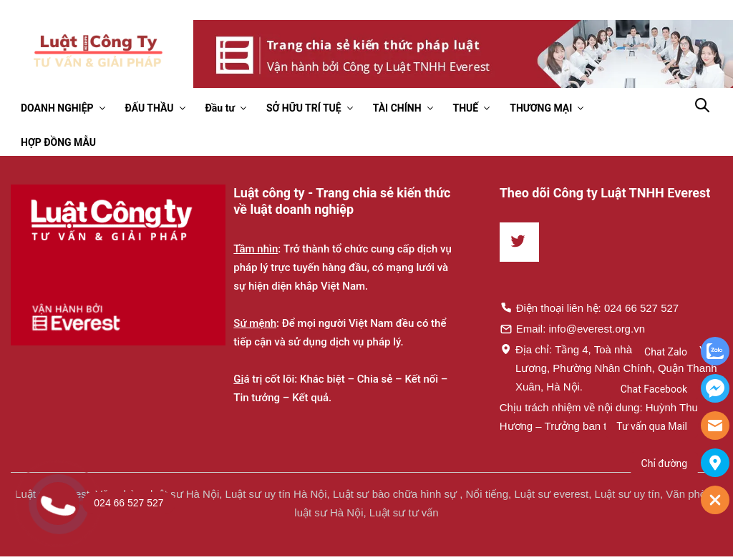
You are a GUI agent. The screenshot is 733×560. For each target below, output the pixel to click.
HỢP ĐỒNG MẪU (58, 142)
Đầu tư (220, 108)
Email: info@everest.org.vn (572, 328)
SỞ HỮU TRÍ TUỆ (304, 108)
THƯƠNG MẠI (541, 108)
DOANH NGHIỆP (57, 108)
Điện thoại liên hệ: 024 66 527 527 (589, 308)
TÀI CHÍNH (397, 108)
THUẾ (466, 108)
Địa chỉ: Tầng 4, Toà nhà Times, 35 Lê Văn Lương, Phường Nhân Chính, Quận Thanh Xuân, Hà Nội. (609, 368)
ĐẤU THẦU (150, 108)
